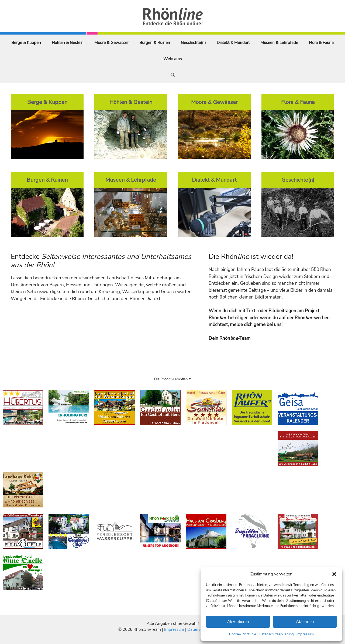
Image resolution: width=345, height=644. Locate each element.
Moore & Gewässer (111, 43)
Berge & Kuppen (26, 43)
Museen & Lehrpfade (279, 43)
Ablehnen (305, 622)
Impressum (305, 634)
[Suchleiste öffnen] (173, 75)
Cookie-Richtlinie (243, 634)
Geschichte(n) (193, 43)
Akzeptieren (238, 622)
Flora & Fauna (321, 43)
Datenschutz (199, 629)
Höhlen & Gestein (68, 43)
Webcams (172, 59)
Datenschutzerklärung (276, 634)
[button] (334, 574)
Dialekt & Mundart (233, 43)
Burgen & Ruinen (155, 43)
